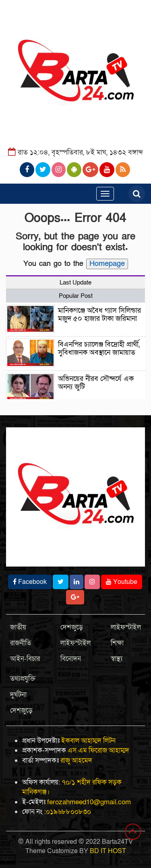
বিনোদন (71, 659)
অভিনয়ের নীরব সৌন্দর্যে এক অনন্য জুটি (96, 383)
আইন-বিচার (25, 659)
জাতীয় (18, 627)
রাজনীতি (21, 643)
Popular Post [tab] (76, 296)
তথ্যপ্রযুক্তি (23, 679)
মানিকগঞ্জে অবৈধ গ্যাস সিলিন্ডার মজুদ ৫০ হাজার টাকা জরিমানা (99, 315)
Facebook (30, 582)
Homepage (107, 264)
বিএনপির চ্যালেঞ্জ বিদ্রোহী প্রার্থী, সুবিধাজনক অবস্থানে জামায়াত (99, 348)
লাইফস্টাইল (75, 643)
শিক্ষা (117, 643)
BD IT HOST (108, 851)
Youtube (122, 582)
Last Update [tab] (75, 282)
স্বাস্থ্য (117, 659)
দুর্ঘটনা (18, 695)
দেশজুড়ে (72, 627)
